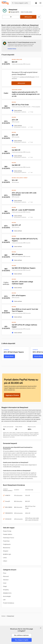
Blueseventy (7, 548)
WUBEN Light (7, 554)
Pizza (5, 573)
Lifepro (5, 561)
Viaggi (5, 586)
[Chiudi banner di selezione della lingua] (41, 628)
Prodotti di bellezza (9, 603)
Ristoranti (6, 576)
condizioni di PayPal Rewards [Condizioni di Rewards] (27, 77)
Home (3, 616)
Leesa (5, 558)
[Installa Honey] (12, 49)
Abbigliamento (7, 593)
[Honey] (5, 3)
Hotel (5, 583)
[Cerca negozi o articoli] (21, 3)
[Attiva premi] (28, 17)
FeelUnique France (9, 538)
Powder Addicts (8, 534)
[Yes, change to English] (22, 640)
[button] (40, 3)
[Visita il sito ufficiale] (39, 17)
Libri (4, 600)
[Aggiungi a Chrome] (12, 395)
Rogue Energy (7, 531)
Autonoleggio (7, 596)
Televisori (6, 580)
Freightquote (7, 544)
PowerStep (6, 541)
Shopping (6, 590)
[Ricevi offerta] (9, 356)
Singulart (6, 551)
